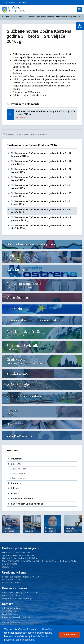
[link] (80, 26)
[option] (11, 524)
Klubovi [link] (15, 494)
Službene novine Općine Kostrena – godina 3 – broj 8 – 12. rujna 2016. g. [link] (41, 163)
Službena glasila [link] (18, 17)
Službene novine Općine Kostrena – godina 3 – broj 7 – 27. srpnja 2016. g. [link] (41, 171)
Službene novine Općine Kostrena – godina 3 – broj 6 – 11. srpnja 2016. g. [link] (41, 179)
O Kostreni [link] (17, 459)
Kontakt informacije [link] (11, 622)
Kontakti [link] (22, 2)
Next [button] (77, 524)
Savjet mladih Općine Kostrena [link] (27, 504)
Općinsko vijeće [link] (18, 473)
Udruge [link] (15, 488)
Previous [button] (7, 524)
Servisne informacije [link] (22, 499)
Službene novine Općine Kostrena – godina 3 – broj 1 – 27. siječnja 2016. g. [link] (41, 227)
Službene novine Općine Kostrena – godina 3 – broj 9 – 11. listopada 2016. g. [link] (41, 155)
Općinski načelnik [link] (19, 469)
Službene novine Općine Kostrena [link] (40, 17)
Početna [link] (6, 17)
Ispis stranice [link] (39, 134)
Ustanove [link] (16, 483)
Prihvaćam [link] (69, 635)
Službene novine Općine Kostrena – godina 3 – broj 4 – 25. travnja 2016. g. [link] (41, 195)
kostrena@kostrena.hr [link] (19, 617)
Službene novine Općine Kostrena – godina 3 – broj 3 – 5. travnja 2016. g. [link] (41, 203)
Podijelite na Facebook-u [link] (16, 134)
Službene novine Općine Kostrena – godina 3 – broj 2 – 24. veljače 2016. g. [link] (46, 113)
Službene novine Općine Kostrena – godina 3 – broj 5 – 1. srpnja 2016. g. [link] (41, 187)
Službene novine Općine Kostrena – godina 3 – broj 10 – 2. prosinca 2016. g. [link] (41, 219)
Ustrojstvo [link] (16, 464)
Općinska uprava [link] (19, 478)
